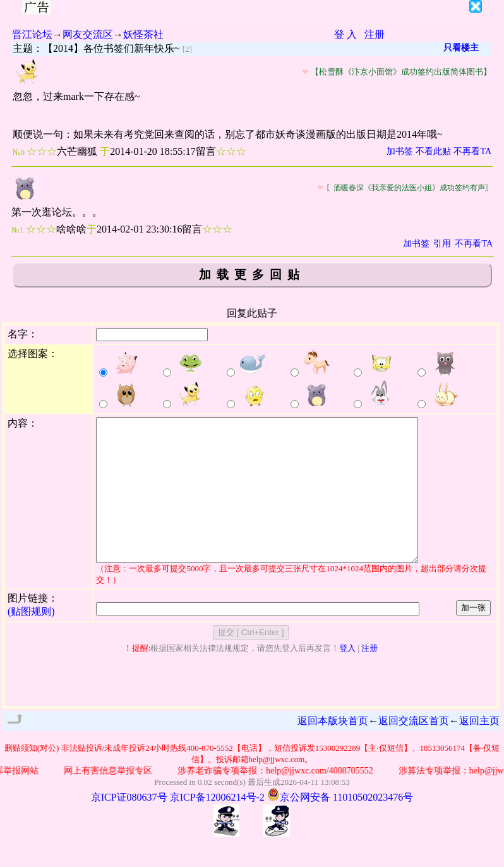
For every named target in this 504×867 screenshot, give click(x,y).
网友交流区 (88, 34)
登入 (347, 676)
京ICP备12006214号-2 (217, 826)
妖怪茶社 (143, 34)
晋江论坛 (32, 34)
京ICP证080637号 (129, 826)
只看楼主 (461, 48)
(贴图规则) (31, 640)
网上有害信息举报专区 (121, 799)
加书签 (400, 151)
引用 (442, 244)
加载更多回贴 (252, 275)
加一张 (473, 636)
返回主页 (479, 749)
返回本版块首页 (333, 749)
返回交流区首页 (414, 749)
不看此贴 (433, 151)
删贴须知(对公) (32, 776)
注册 (375, 34)
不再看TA (472, 151)
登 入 (345, 34)
